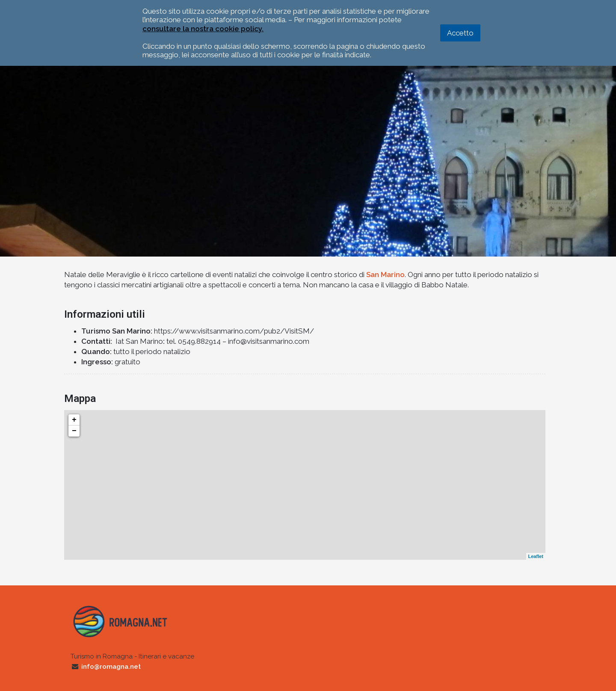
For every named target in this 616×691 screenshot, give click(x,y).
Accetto (460, 33)
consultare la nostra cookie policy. (203, 29)
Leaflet (536, 556)
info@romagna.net (111, 667)
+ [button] (74, 420)
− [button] (74, 431)
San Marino (385, 275)
